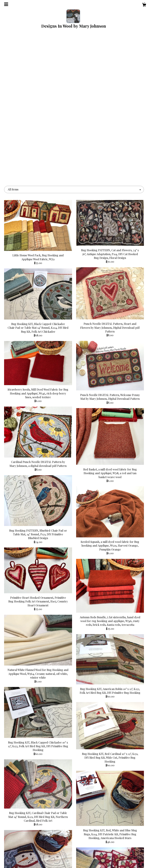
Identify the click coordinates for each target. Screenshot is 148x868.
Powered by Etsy (122, 854)
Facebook (74, 844)
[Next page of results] (104, 788)
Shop (26, 839)
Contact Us (26, 861)
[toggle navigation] (6, 4)
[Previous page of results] (45, 788)
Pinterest (74, 839)
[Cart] (144, 5)
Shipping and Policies (26, 855)
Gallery (26, 850)
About (26, 844)
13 (91, 788)
